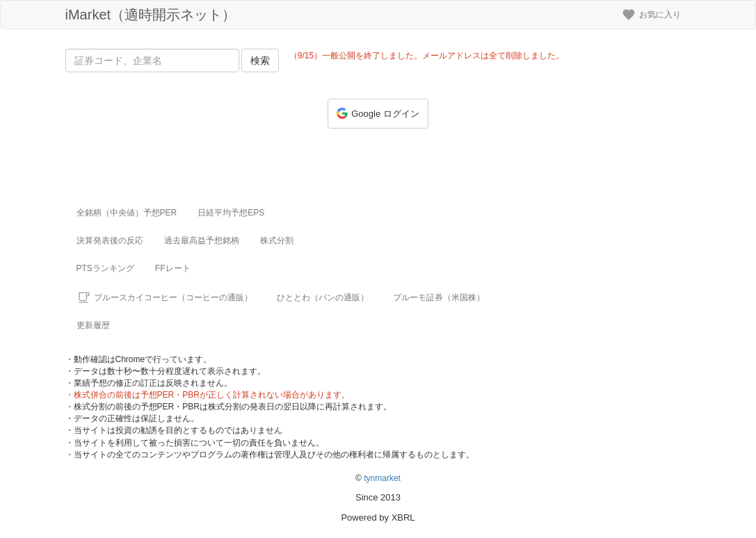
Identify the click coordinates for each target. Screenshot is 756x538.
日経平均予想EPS (231, 213)
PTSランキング (105, 268)
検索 (260, 60)
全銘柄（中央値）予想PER (127, 213)
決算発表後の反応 (110, 241)
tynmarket (382, 478)
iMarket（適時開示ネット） (151, 15)
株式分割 (277, 241)
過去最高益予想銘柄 (202, 241)
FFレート (173, 268)
